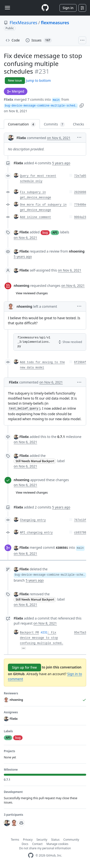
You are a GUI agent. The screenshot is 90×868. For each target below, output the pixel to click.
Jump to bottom (38, 80)
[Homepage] (45, 8)
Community (71, 840)
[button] (82, 105)
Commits (54, 124)
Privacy (28, 840)
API (55, 233)
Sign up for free (24, 667)
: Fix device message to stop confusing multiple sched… (42, 638)
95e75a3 (80, 633)
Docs (25, 844)
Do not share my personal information (45, 848)
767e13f (80, 520)
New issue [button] (15, 80)
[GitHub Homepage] (31, 855)
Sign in (68, 8)
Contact (37, 844)
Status (55, 840)
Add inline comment (36, 217)
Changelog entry (33, 520)
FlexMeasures (23, 23)
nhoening (21, 286)
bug (45, 233)
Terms (15, 840)
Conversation (22, 124)
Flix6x (9, 99)
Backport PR (29, 633)
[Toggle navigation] (7, 8)
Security (42, 840)
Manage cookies (57, 844)
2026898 (80, 192)
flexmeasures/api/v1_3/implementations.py (34, 342)
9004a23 (80, 217)
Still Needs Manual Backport (35, 461)
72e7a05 (80, 176)
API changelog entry (36, 533)
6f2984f (80, 362)
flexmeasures (55, 23)
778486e (80, 205)
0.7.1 (61, 437)
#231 (44, 633)
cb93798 (80, 533)
